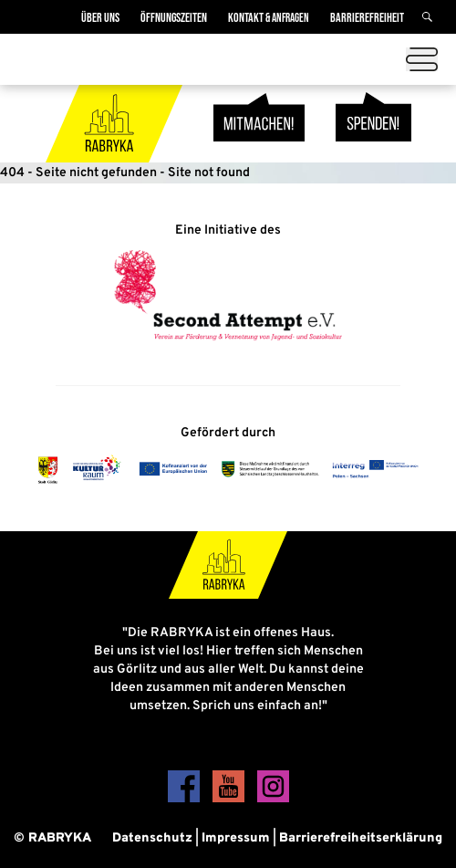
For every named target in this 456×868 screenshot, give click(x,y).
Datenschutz (152, 838)
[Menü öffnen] (422, 59)
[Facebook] (186, 799)
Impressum (236, 838)
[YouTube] (230, 799)
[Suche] (430, 18)
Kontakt (269, 18)
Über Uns (100, 18)
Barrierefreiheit (367, 18)
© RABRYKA (52, 838)
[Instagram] (273, 799)
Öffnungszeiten (174, 18)
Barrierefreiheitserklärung (361, 838)
